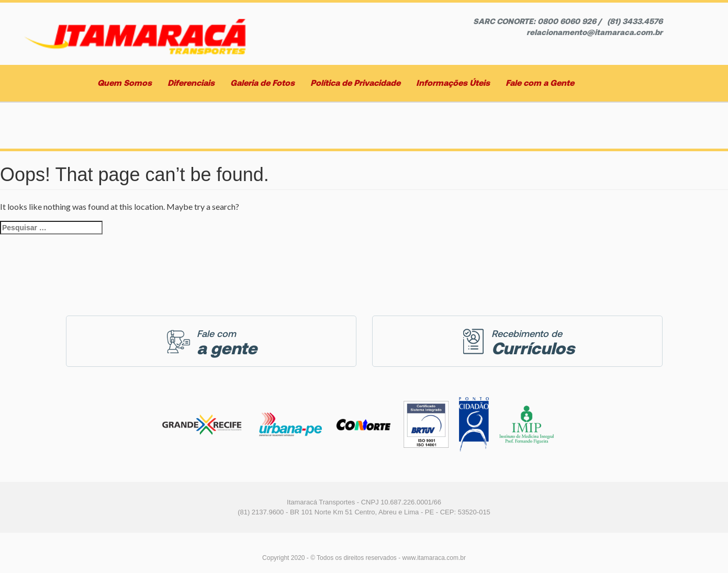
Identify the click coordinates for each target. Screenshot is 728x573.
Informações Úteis (453, 83)
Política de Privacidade (355, 83)
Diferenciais (191, 83)
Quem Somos (125, 83)
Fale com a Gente (540, 83)
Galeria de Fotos (262, 83)
